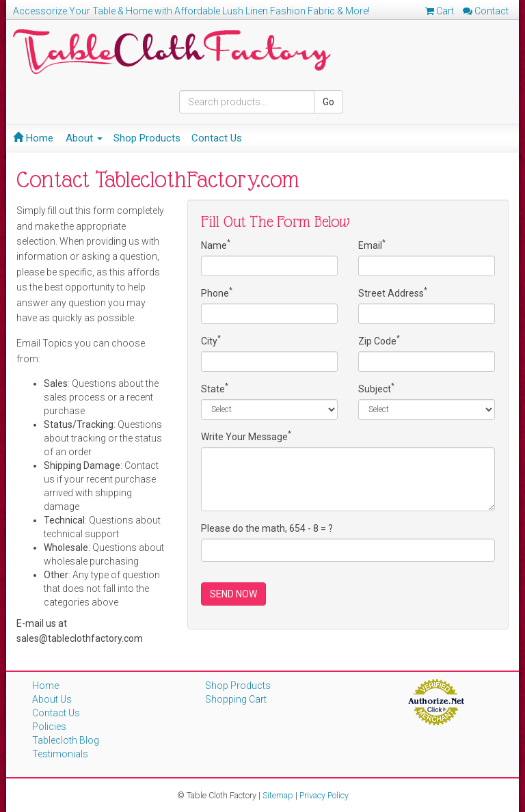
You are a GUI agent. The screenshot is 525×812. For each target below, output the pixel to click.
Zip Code (379, 340)
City (211, 340)
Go (328, 102)
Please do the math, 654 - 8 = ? (267, 528)
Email (372, 245)
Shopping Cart (236, 699)
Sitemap (278, 795)
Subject (376, 388)
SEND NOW (233, 594)
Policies (49, 727)
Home (33, 138)
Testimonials (60, 754)
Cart (440, 11)
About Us (52, 699)
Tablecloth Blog (66, 740)
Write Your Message (246, 436)
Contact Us (217, 138)
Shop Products (147, 138)
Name (216, 245)
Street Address (393, 293)
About (84, 138)
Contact (486, 11)
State (215, 388)
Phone (217, 293)
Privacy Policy (324, 795)
